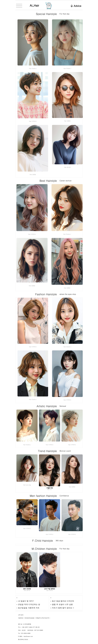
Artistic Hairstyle (47, 406)
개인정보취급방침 (29, 618)
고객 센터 (21, 615)
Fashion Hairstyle (46, 294)
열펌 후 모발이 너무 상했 (62, 604)
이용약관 (21, 618)
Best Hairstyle (49, 181)
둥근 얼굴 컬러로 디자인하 (63, 601)
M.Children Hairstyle (45, 549)
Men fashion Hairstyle (44, 496)
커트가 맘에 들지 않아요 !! (63, 608)
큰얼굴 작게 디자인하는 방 (29, 604)
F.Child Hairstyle (43, 540)
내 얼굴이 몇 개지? (26, 601)
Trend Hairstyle (48, 451)
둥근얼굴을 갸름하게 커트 (29, 608)
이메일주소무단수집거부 (42, 618)
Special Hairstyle (47, 14)
